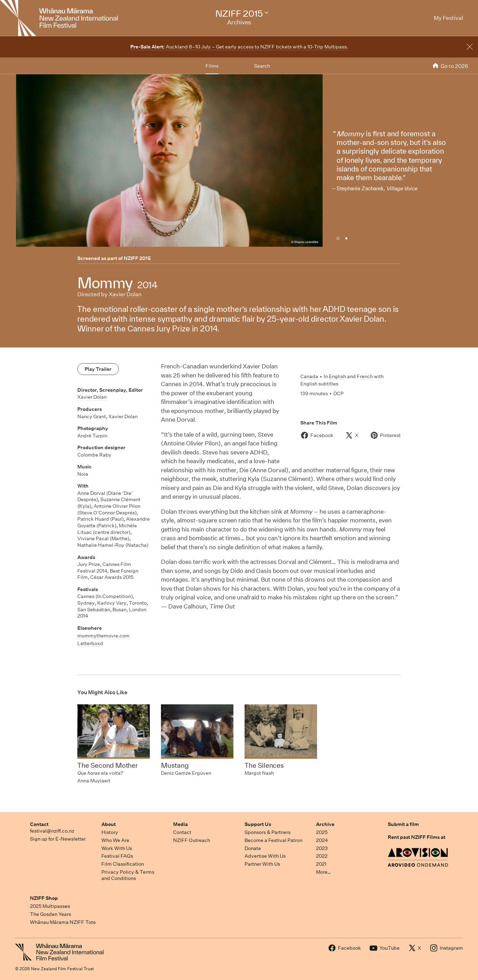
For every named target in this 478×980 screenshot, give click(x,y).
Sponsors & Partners (268, 832)
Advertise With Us (265, 856)
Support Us (258, 824)
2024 (322, 840)
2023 (322, 848)
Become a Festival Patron (273, 840)
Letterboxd (90, 643)
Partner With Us (262, 864)
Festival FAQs (117, 856)
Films (212, 66)
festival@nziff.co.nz (52, 831)
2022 (322, 856)
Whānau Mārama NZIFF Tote (63, 922)
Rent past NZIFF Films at (417, 837)
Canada (309, 376)
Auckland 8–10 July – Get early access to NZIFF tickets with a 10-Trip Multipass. (239, 47)
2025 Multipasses (50, 906)
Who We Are (115, 840)
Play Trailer (98, 369)
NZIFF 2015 (137, 258)
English (337, 376)
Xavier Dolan (125, 294)
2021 (321, 864)
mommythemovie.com (103, 636)
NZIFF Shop (44, 898)
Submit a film (403, 824)
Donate (253, 848)
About (109, 824)
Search (262, 66)
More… (323, 872)
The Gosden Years (51, 914)
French (365, 376)
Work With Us (117, 848)
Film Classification (123, 864)
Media (180, 824)
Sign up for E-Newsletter (58, 839)
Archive (325, 824)
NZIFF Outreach (192, 840)
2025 (322, 832)
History (110, 832)
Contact (39, 824)
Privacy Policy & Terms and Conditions (128, 875)
